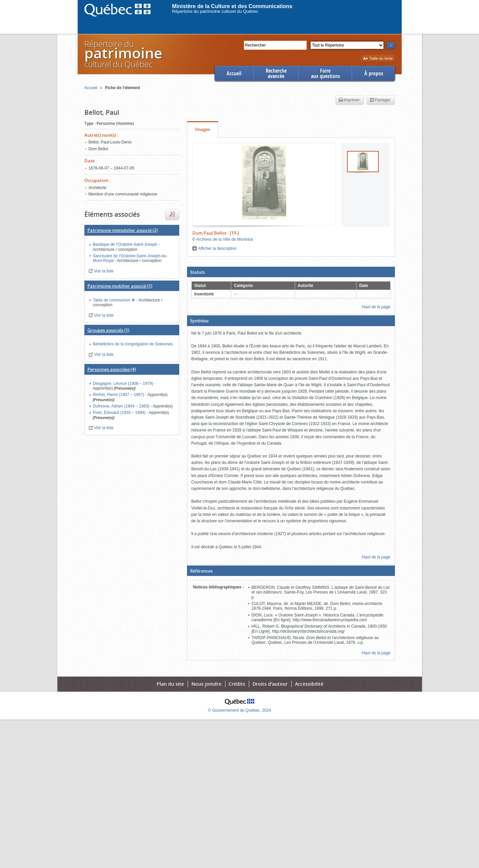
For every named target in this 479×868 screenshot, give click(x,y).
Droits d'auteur (270, 684)
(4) (112, 369)
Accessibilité (309, 684)
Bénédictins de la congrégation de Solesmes (133, 344)
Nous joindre (206, 684)
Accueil (234, 73)
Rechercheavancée (276, 73)
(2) (123, 230)
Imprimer (349, 100)
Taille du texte (378, 59)
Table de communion (112, 300)
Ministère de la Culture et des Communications (232, 6)
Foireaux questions (325, 73)
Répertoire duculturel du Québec (123, 54)
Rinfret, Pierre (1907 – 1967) (119, 395)
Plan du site (170, 684)
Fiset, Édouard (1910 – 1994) (120, 413)
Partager (380, 100)
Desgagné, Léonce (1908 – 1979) (124, 384)
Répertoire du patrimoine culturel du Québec (215, 11)
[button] (291, 272)
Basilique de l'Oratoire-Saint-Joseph (126, 244)
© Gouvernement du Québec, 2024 (239, 710)
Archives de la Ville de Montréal (224, 239)
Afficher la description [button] (218, 248)
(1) (120, 286)
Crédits (237, 684)
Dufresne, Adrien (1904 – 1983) (122, 406)
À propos (374, 73)
